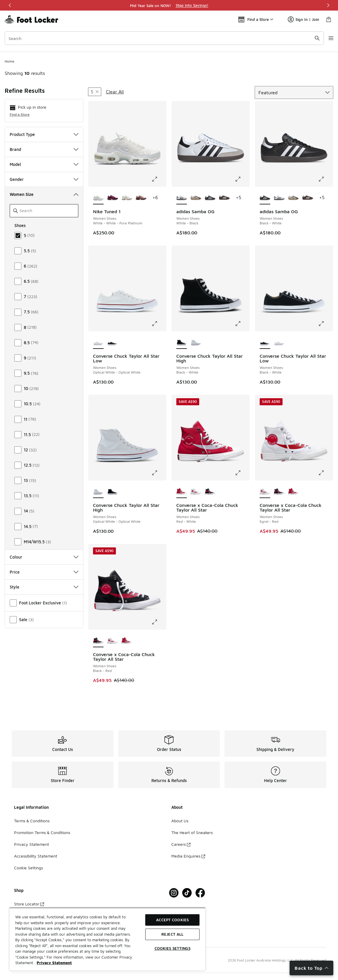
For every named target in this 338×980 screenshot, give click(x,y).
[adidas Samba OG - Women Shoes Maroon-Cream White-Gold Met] (224, 198)
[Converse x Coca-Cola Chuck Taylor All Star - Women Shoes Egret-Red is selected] (265, 492)
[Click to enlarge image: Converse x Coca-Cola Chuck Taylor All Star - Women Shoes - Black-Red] (159, 622)
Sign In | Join (304, 19)
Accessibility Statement (36, 856)
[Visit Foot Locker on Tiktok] (187, 893)
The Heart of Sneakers (192, 832)
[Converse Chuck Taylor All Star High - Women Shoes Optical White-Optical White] (196, 342)
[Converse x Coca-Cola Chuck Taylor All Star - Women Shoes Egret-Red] (196, 492)
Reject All (172, 934)
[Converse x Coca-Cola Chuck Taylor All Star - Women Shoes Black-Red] (210, 492)
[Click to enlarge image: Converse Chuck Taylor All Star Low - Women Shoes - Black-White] (325, 324)
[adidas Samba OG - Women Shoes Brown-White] (196, 198)
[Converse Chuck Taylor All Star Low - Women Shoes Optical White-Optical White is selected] (98, 342)
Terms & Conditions (32, 821)
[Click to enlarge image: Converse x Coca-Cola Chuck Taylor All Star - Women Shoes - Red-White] (242, 473)
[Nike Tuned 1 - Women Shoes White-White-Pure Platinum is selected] (98, 198)
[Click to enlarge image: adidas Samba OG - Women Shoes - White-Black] (242, 179)
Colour (44, 557)
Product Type (44, 134)
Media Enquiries (188, 856)
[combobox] (161, 38)
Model (44, 164)
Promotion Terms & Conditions (42, 832)
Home (10, 61)
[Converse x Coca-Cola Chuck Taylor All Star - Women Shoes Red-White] (293, 492)
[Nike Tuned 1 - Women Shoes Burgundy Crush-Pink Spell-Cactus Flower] (112, 198)
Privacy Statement (32, 844)
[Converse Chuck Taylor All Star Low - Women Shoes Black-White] (112, 342)
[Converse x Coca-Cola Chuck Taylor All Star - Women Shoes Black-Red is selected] (98, 641)
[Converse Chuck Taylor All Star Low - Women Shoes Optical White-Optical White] (279, 342)
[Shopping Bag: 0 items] (329, 19)
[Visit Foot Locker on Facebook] (200, 893)
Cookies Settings (173, 948)
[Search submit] (310, 38)
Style (44, 587)
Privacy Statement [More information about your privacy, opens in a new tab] (54, 963)
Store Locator (29, 904)
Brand (44, 149)
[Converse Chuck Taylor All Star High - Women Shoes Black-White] (112, 492)
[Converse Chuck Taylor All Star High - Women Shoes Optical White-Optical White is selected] (98, 492)
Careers (181, 844)
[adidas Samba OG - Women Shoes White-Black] (279, 198)
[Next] (328, 5)
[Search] (161, 38)
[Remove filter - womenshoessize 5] (95, 92)
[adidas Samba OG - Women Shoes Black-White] (210, 198)
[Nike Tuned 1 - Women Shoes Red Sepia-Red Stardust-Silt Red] (141, 198)
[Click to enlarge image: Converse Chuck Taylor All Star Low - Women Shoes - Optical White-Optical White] (159, 324)
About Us (180, 821)
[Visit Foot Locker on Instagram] (174, 893)
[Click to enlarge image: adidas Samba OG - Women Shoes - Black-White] (325, 179)
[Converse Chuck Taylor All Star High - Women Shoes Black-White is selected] (182, 342)
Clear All (115, 92)
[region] (169, 5)
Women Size (44, 194)
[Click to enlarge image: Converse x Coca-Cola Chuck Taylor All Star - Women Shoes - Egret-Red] (325, 473)
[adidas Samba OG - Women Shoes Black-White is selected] (265, 198)
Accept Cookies (172, 920)
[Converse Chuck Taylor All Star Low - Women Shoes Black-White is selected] (265, 342)
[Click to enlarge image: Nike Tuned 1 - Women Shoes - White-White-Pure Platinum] (159, 179)
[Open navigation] (326, 38)
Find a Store (20, 114)
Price (44, 572)
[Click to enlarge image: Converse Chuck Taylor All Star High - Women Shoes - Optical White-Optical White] (159, 473)
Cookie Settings (28, 868)
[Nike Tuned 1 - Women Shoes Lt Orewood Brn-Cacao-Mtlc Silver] (127, 198)
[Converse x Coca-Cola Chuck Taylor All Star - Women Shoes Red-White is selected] (182, 492)
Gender (44, 179)
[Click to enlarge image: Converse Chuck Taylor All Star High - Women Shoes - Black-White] (242, 324)
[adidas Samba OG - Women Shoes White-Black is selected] (182, 198)
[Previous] (10, 5)
